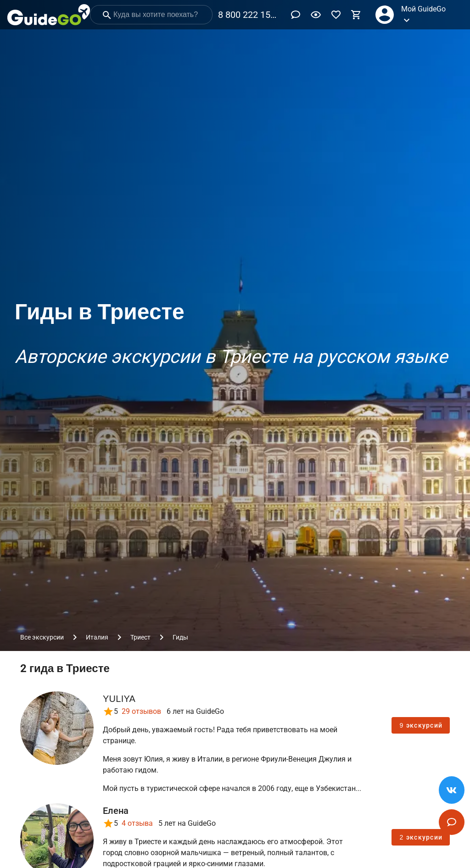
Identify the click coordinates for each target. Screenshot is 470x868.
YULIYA (119, 699)
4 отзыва (137, 823)
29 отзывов (141, 711)
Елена (116, 811)
